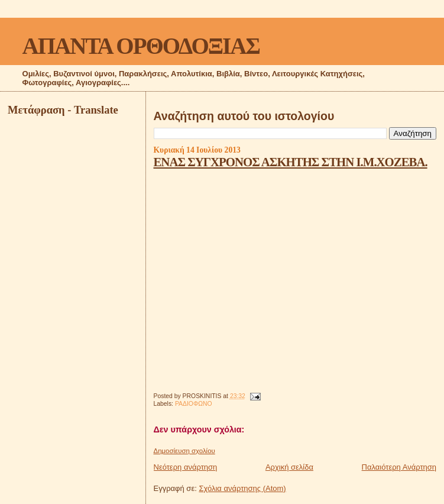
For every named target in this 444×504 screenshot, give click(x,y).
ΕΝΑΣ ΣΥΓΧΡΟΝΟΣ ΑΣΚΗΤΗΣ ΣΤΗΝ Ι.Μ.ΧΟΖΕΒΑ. (291, 162)
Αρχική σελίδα (289, 467)
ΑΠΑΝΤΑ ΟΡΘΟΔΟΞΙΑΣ (141, 46)
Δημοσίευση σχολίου (184, 451)
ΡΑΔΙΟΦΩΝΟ (194, 404)
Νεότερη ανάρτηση (186, 467)
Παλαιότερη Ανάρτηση (399, 467)
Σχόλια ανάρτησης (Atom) (242, 488)
